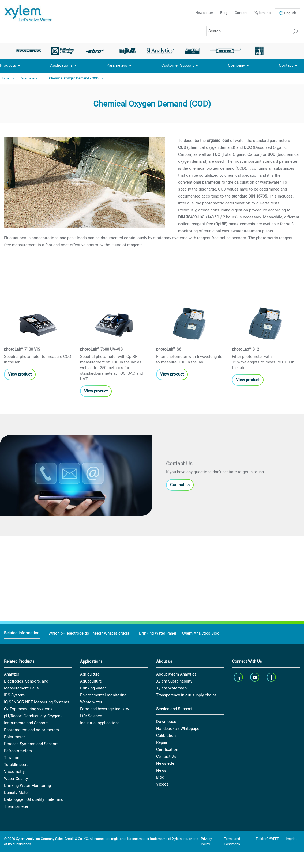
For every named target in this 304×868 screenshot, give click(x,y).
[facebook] (272, 677)
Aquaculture (91, 681)
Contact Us (166, 756)
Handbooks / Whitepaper (178, 729)
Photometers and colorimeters (31, 730)
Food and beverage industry (105, 709)
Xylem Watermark (172, 688)
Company (236, 65)
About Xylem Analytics (176, 674)
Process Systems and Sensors (31, 744)
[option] (30, 51)
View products (21, 346)
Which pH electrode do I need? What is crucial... (91, 633)
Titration (12, 758)
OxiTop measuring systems (28, 709)
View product (248, 352)
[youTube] (255, 677)
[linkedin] (239, 677)
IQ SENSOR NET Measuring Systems (37, 702)
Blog (224, 13)
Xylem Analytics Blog (200, 633)
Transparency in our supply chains (186, 695)
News (161, 770)
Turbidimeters (16, 765)
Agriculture (90, 674)
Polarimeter (14, 737)
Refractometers (18, 751)
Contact (286, 65)
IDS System (14, 695)
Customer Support (178, 65)
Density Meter (16, 793)
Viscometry (14, 772)
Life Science (91, 716)
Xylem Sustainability (174, 681)
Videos (162, 784)
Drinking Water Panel (158, 633)
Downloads (166, 722)
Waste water (91, 702)
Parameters (117, 65)
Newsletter (204, 13)
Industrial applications (100, 723)
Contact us (180, 570)
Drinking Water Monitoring (27, 786)
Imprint (291, 839)
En (290, 13)
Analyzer (12, 674)
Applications (61, 65)
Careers (241, 13)
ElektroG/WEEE (267, 839)
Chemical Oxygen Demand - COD (74, 78)
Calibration (166, 736)
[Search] (253, 31)
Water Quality (16, 779)
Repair (162, 742)
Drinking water (93, 688)
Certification (167, 749)
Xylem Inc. (263, 13)
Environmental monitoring (103, 695)
